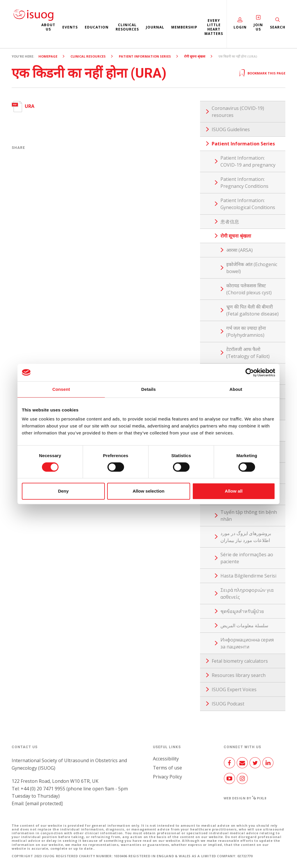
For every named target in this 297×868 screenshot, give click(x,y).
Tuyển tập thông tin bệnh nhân (249, 516)
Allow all (234, 491)
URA (23, 106)
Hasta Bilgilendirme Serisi (248, 576)
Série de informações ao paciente (247, 558)
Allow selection (148, 491)
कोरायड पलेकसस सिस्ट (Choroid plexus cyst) (249, 289)
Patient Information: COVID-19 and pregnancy (248, 161)
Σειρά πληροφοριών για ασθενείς (247, 593)
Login (240, 27)
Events (70, 27)
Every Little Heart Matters (214, 27)
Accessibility (166, 759)
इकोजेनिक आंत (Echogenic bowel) (252, 268)
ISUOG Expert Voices (234, 689)
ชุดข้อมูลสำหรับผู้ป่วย (242, 611)
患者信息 (230, 222)
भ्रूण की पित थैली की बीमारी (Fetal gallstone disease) (252, 310)
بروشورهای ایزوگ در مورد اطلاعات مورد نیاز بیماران (246, 537)
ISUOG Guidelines (231, 129)
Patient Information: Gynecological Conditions (248, 204)
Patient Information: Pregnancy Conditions (244, 183)
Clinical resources (127, 27)
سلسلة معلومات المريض (244, 625)
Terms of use (167, 768)
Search (278, 27)
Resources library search (239, 675)
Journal (155, 27)
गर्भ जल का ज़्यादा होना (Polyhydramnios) (246, 331)
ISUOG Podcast (228, 704)
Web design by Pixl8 (245, 798)
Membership (184, 27)
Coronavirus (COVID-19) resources (238, 112)
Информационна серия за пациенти (247, 643)
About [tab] (236, 389)
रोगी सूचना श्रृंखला (195, 56)
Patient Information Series (145, 56)
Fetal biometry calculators (240, 661)
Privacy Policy (167, 777)
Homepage (48, 56)
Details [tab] (148, 389)
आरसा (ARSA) (239, 250)
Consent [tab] (61, 389)
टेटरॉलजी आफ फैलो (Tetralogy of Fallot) (248, 353)
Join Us (258, 27)
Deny (63, 491)
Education (97, 27)
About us (48, 27)
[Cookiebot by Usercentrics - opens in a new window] (250, 372)
